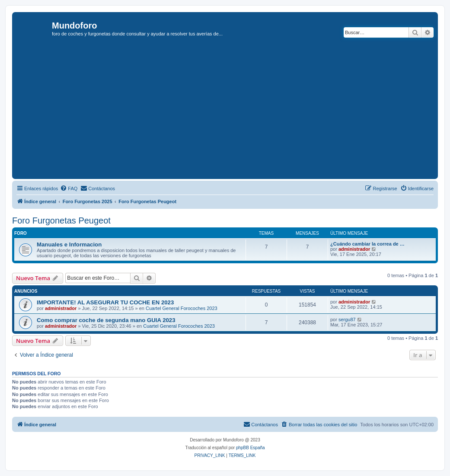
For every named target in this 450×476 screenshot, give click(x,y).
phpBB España (251, 448)
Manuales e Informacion (69, 244)
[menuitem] (69, 188)
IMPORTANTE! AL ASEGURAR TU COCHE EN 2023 (105, 302)
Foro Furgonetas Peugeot (61, 220)
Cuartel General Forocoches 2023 (182, 308)
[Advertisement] (232, 112)
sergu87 (347, 319)
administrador (354, 249)
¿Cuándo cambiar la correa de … (367, 244)
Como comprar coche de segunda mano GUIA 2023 (106, 320)
